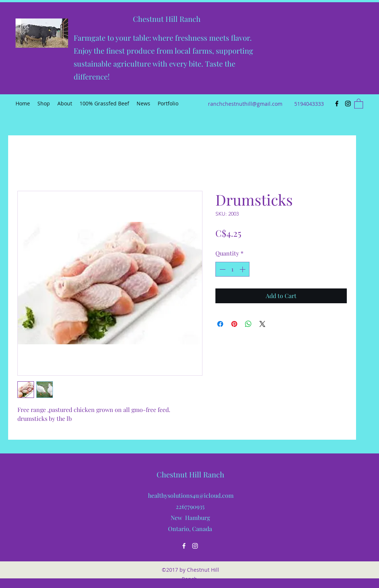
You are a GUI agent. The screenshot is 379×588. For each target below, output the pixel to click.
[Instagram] (348, 104)
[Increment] (243, 269)
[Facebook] (337, 104)
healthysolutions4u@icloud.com (191, 495)
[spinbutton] (232, 269)
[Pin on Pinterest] (234, 324)
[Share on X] (262, 324)
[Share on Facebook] (220, 324)
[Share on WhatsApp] (248, 324)
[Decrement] (222, 269)
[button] (359, 103)
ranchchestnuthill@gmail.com (245, 104)
